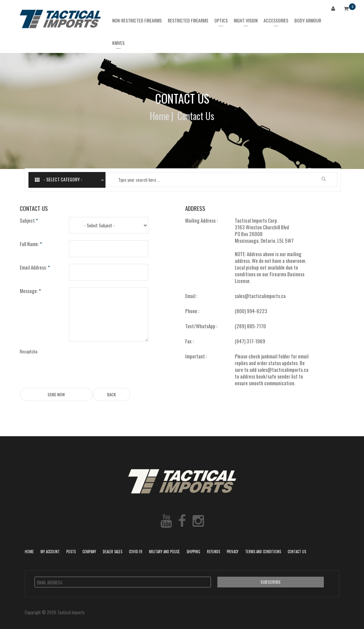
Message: (30, 291)
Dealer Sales (113, 552)
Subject (29, 220)
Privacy (233, 552)
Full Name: (31, 244)
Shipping (193, 552)
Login (335, 10)
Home (159, 116)
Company (89, 552)
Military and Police (164, 552)
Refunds (213, 552)
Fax (189, 341)
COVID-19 (136, 552)
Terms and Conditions (263, 552)
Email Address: (35, 267)
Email (191, 296)
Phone (192, 311)
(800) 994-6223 (251, 311)
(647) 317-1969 (250, 341)
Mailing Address (201, 220)
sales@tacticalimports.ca (260, 296)
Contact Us (297, 552)
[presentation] (120, 361)
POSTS (71, 552)
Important (196, 356)
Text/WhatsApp (201, 326)
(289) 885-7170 (250, 326)
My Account (50, 552)
